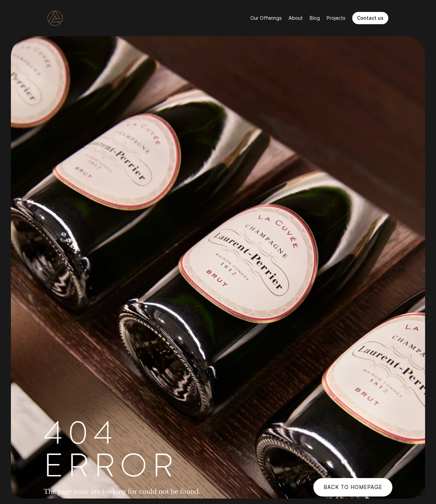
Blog (315, 18)
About (296, 18)
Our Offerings (266, 18)
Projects (336, 18)
